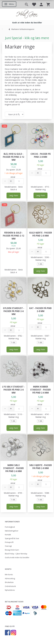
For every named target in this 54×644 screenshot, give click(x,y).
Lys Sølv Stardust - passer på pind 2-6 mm (13, 390)
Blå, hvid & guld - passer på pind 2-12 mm (13, 157)
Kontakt (8, 535)
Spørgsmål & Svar (12, 538)
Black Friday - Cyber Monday (16, 554)
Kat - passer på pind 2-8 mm (40, 310)
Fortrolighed (10, 527)
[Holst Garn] (27, 14)
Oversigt (8, 546)
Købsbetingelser (12, 531)
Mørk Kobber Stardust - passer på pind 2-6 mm (40, 390)
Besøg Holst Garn (12, 550)
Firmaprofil (9, 542)
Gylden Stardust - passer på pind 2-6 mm (14, 311)
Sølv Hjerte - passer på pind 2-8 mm (41, 467)
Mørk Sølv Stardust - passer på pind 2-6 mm (13, 468)
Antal (13, 177)
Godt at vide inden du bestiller (17, 558)
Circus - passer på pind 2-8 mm (41, 155)
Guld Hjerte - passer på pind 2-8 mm (41, 234)
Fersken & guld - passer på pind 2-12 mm (13, 236)
